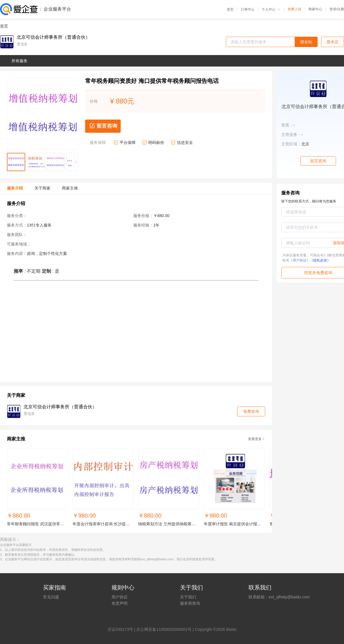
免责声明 (120, 603)
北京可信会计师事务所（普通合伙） (53, 37)
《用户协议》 (300, 260)
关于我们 (188, 597)
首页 (230, 9)
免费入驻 (294, 9)
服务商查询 (190, 603)
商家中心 (315, 9)
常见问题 (51, 597)
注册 (341, 9)
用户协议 (120, 597)
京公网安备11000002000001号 (164, 629)
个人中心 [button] (271, 9)
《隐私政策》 (320, 260)
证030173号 (122, 629)
